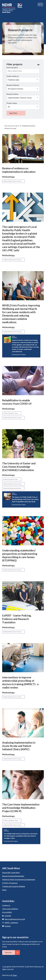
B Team (14, 975)
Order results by (13, 76)
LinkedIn (8, 916)
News (4, 890)
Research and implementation (13, 876)
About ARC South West (11, 873)
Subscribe (12, 953)
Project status (12, 103)
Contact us (6, 905)
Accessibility (7, 912)
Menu (41, 4)
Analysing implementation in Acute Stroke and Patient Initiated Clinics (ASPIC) (19, 746)
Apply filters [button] (13, 113)
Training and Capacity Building (14, 886)
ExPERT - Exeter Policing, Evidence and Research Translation (17, 619)
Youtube (6, 926)
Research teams (12, 94)
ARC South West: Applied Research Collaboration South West (9, 8)
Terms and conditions (10, 909)
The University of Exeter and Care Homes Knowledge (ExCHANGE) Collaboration (19, 467)
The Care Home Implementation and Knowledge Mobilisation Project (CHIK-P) (21, 808)
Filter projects (14, 64)
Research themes (13, 85)
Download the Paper (19, 354)
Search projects (12, 67)
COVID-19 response (10, 883)
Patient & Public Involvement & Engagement (19, 879)
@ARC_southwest (11, 923)
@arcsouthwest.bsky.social (15, 919)
